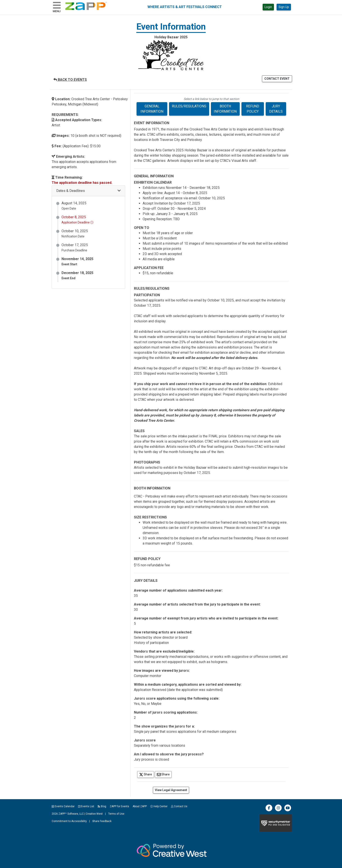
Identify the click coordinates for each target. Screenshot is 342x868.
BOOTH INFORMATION (225, 109)
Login (268, 7)
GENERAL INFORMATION (152, 109)
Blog (102, 806)
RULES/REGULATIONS (189, 106)
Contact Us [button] (179, 806)
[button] (88, 191)
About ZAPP (140, 806)
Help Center (159, 806)
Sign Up (284, 7)
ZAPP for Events (119, 806)
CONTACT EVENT (277, 79)
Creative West (94, 814)
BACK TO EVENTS (70, 80)
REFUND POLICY (253, 109)
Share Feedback (102, 821)
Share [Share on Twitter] (147, 774)
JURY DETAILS (276, 109)
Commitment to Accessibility (69, 821)
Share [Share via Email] (164, 774)
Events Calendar (63, 806)
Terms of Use (116, 814)
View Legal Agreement (171, 790)
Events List (86, 806)
